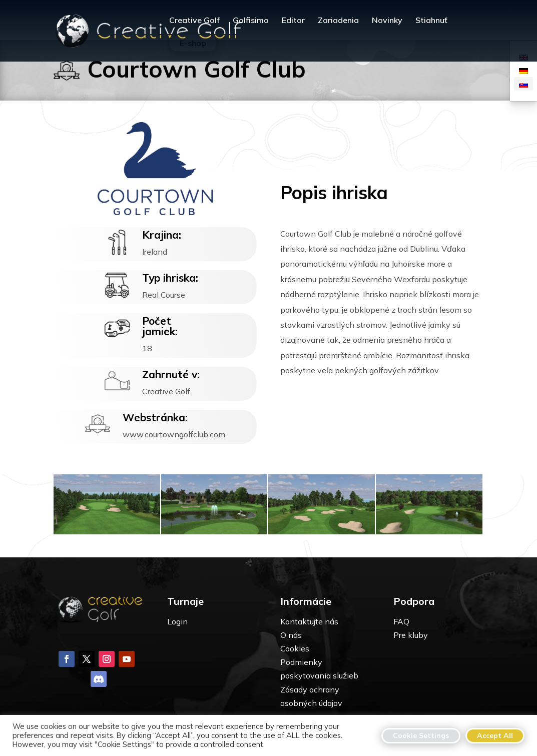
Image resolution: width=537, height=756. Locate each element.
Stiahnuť (431, 21)
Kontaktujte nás (309, 621)
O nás (291, 635)
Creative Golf (194, 21)
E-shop (193, 43)
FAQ (401, 621)
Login (177, 621)
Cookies (295, 648)
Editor (293, 21)
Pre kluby (411, 635)
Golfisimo (251, 21)
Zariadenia (338, 21)
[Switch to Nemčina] (523, 70)
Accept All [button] (495, 735)
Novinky (387, 21)
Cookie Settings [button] (421, 735)
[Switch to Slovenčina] (523, 84)
